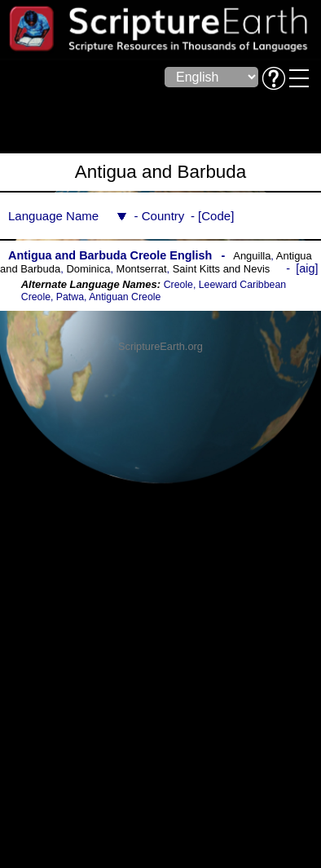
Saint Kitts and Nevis (222, 269)
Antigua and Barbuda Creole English (110, 255)
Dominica (88, 269)
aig (307, 268)
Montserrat (142, 269)
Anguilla (252, 256)
